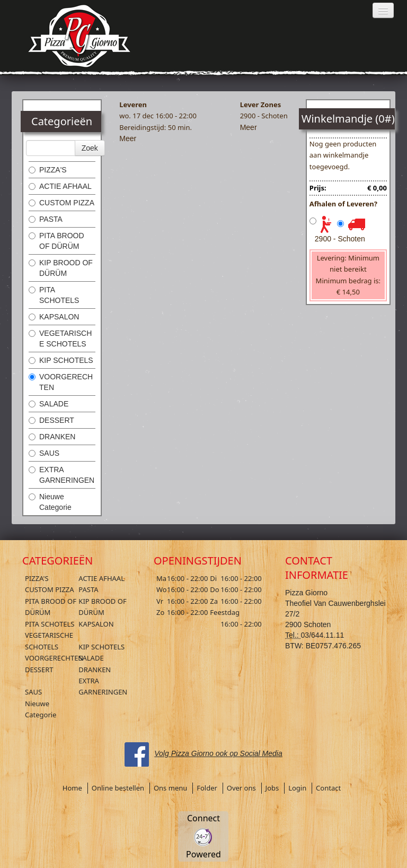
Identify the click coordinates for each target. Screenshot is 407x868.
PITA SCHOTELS (54, 295)
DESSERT (51, 420)
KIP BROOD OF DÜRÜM (61, 268)
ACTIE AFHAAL (60, 186)
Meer (128, 138)
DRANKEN (52, 437)
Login (297, 788)
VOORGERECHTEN (61, 382)
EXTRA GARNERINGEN (61, 475)
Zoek (90, 148)
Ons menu (170, 788)
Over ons (241, 788)
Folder (207, 788)
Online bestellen (118, 788)
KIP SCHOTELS (61, 360)
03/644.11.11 (323, 635)
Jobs (272, 788)
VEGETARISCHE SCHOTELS (60, 338)
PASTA (46, 219)
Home (72, 788)
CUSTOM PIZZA (61, 203)
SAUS (44, 453)
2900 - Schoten (340, 239)
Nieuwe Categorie (50, 502)
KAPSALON (54, 317)
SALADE (48, 404)
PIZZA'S (48, 170)
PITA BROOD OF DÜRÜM (56, 241)
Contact (328, 788)
